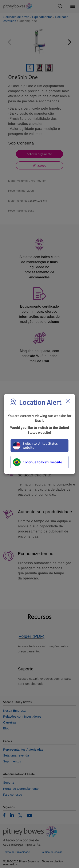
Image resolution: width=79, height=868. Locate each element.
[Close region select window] (68, 401)
